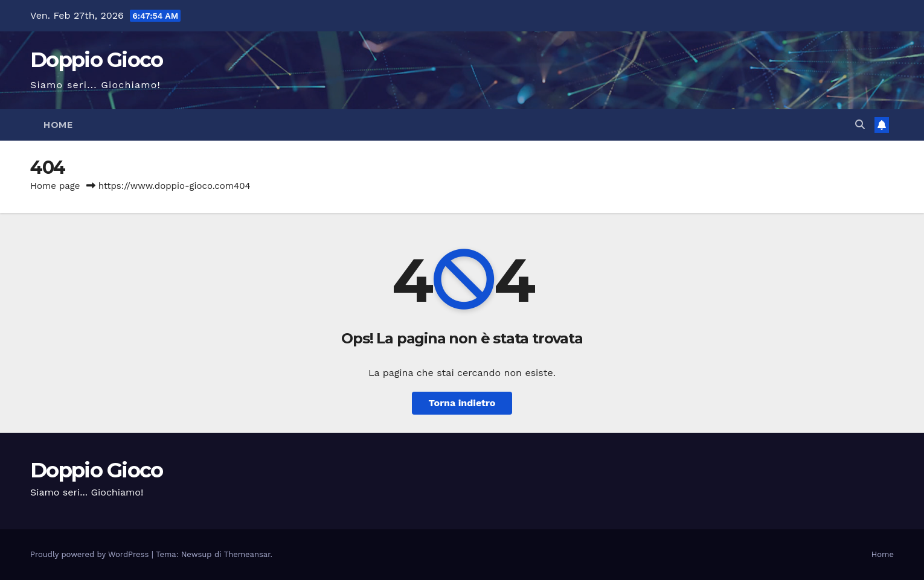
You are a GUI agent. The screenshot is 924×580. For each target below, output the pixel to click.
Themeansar (247, 554)
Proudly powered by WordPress (91, 554)
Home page (55, 186)
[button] (860, 125)
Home (58, 125)
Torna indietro (462, 403)
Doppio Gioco (97, 60)
